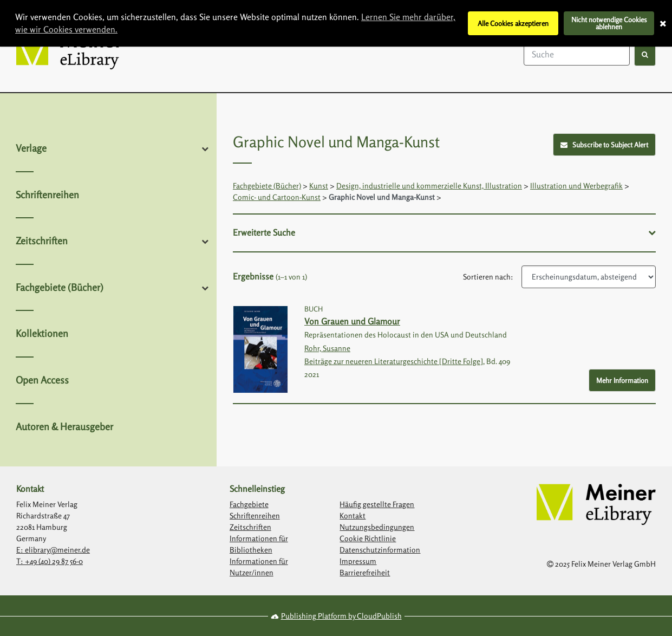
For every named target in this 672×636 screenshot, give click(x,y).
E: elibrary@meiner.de (53, 550)
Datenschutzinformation (380, 550)
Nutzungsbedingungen (377, 527)
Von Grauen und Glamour (352, 321)
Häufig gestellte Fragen (377, 504)
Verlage (31, 148)
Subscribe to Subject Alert (605, 145)
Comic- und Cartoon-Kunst (277, 197)
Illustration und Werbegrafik (576, 186)
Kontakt (353, 515)
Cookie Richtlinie (368, 538)
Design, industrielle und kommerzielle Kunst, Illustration (429, 186)
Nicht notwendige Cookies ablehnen (609, 23)
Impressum (358, 561)
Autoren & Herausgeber (64, 426)
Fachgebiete (249, 504)
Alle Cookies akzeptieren (513, 23)
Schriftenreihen (47, 194)
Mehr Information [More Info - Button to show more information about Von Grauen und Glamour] (622, 380)
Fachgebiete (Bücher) (60, 287)
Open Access (42, 380)
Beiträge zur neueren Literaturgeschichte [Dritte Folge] (394, 361)
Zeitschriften (42, 241)
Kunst (319, 186)
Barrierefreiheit (365, 572)
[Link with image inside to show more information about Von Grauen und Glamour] (260, 350)
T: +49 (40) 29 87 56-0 (50, 561)
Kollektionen (42, 333)
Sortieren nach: (488, 277)
